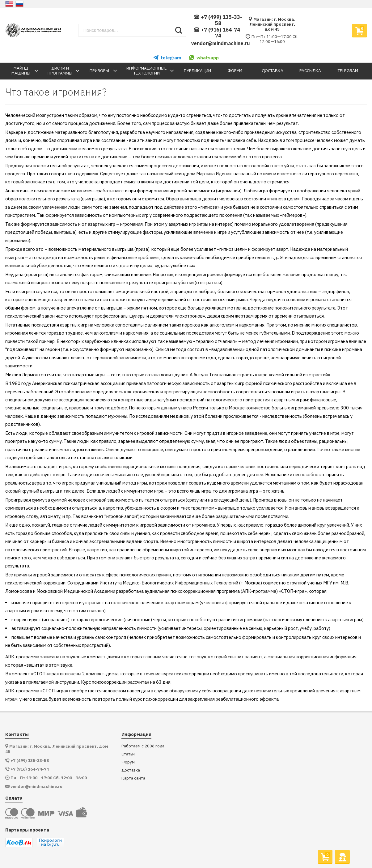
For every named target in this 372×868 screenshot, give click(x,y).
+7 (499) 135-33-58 (218, 20)
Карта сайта (133, 778)
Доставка (131, 770)
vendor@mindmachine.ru (221, 43)
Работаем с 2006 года (143, 746)
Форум (128, 762)
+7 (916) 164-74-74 (218, 33)
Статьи (128, 754)
